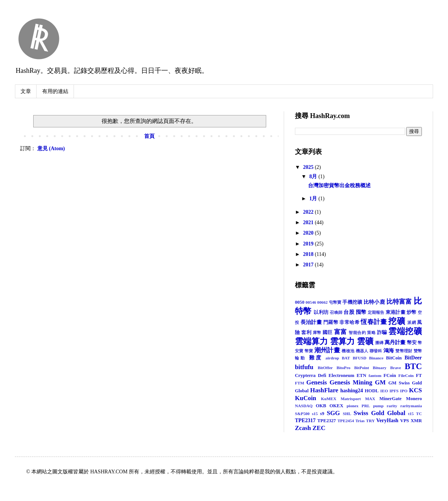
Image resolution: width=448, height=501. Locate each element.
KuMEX (329, 399)
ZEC (319, 428)
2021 (309, 222)
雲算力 (342, 341)
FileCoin (406, 375)
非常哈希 (349, 322)
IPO (404, 391)
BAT (346, 358)
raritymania (411, 406)
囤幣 (361, 312)
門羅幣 (331, 322)
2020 (309, 233)
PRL (366, 406)
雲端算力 (311, 341)
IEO (384, 391)
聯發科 (376, 351)
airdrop (332, 358)
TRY (371, 421)
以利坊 (321, 312)
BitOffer (325, 368)
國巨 (328, 333)
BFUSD (360, 358)
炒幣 (412, 312)
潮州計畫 (327, 350)
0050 (300, 302)
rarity (392, 406)
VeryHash (387, 420)
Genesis (317, 382)
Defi (322, 375)
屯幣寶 (335, 302)
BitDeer (413, 358)
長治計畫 (311, 322)
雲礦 (365, 341)
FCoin (390, 375)
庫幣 (317, 333)
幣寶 (309, 351)
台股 (349, 312)
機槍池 (348, 351)
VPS (405, 421)
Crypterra (305, 375)
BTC (413, 366)
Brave (396, 368)
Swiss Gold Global (379, 413)
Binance (376, 358)
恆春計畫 (374, 322)
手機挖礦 (352, 302)
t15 (411, 414)
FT (419, 375)
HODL (372, 391)
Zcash (303, 428)
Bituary (380, 368)
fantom (375, 375)
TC (419, 414)
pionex (352, 406)
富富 (341, 332)
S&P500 (302, 414)
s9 (322, 414)
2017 (309, 265)
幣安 (412, 343)
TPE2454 (346, 421)
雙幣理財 (404, 351)
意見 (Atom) (51, 149)
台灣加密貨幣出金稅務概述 (339, 185)
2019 (309, 244)
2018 (309, 254)
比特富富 (399, 302)
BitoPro (343, 368)
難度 (316, 358)
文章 (26, 91)
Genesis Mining (351, 382)
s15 (315, 414)
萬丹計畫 (395, 342)
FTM (300, 383)
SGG (333, 413)
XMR (416, 421)
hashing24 (352, 391)
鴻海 (389, 351)
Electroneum (341, 375)
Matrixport (351, 399)
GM (380, 382)
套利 (306, 333)
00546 (311, 302)
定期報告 (376, 312)
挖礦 (397, 321)
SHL (347, 414)
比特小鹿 (374, 302)
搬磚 (379, 343)
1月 (314, 199)
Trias (360, 421)
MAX (370, 399)
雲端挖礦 (405, 331)
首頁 (149, 136)
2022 (309, 212)
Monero (414, 399)
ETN (361, 375)
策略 (371, 333)
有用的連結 (55, 91)
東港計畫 (396, 312)
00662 (323, 302)
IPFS (394, 391)
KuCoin (306, 398)
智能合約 (357, 333)
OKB (321, 406)
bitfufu (304, 367)
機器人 (362, 351)
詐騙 (382, 333)
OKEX (337, 406)
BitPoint (362, 368)
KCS (416, 390)
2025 (309, 167)
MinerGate (390, 399)
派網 (412, 322)
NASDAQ (304, 406)
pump (378, 406)
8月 (314, 177)
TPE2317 (305, 420)
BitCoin (394, 358)
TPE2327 (327, 421)
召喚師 (336, 312)
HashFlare (324, 390)
